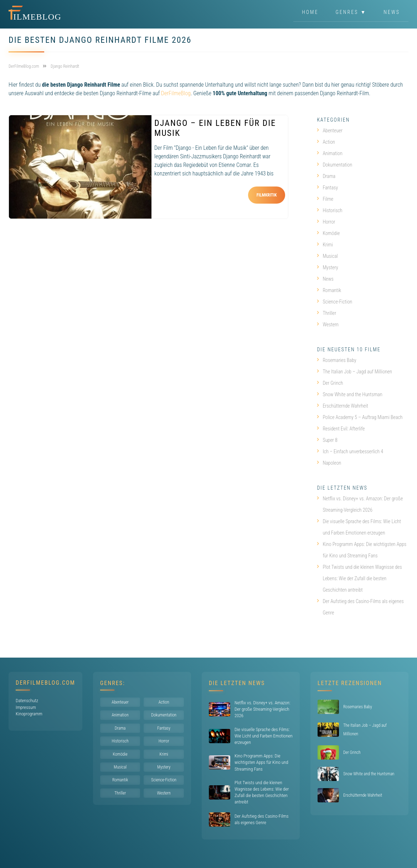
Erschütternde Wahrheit (342, 406)
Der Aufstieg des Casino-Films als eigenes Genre (360, 607)
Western (328, 325)
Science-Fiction (334, 302)
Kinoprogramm (29, 714)
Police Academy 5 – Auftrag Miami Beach (360, 417)
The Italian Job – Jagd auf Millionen (354, 372)
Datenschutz (27, 701)
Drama (326, 176)
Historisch (330, 210)
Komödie (328, 233)
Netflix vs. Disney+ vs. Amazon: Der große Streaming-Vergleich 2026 (360, 504)
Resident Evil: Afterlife (341, 429)
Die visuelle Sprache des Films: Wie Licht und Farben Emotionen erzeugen (359, 527)
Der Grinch (330, 383)
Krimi (325, 245)
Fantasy (327, 188)
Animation (330, 153)
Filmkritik (267, 195)
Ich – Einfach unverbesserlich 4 (350, 451)
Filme (325, 199)
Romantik (329, 290)
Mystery (327, 267)
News (392, 12)
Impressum (26, 707)
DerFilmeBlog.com (45, 683)
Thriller (326, 313)
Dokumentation (334, 165)
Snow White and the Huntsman (349, 394)
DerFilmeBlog (176, 93)
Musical (327, 256)
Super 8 (327, 440)
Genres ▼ (351, 12)
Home (310, 12)
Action (326, 142)
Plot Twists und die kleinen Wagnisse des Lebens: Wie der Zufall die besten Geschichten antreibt (359, 578)
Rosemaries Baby (336, 360)
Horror (326, 222)
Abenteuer (330, 131)
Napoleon (329, 463)
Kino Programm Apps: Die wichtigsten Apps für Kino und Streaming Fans (362, 550)
